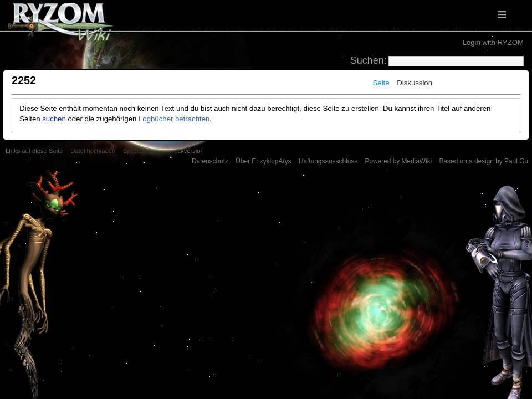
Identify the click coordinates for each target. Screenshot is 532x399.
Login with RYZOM (493, 42)
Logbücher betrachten (174, 119)
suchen (54, 119)
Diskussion (415, 83)
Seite (381, 83)
